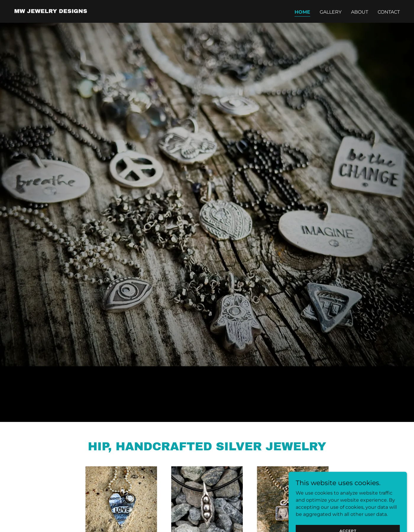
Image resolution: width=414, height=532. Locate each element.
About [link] (360, 12)
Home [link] (302, 12)
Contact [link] (389, 12)
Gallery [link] (331, 12)
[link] (51, 11)
